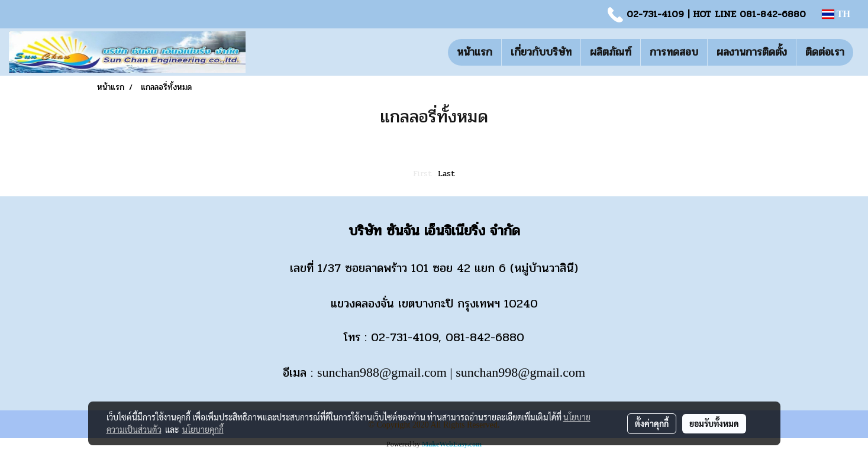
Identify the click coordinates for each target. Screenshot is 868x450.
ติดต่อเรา (825, 52)
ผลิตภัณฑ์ (611, 52)
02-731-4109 (655, 14)
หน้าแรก (475, 52)
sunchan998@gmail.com (520, 372)
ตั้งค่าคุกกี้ (652, 423)
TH (836, 14)
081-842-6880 (773, 14)
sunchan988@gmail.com (382, 372)
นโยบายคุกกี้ (203, 429)
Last (446, 174)
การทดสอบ (674, 52)
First (422, 174)
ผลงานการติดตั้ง (752, 52)
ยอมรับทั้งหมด (714, 423)
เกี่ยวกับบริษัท (541, 52)
